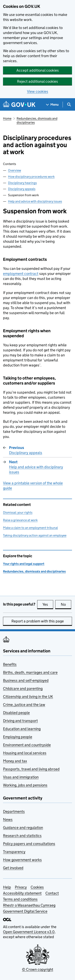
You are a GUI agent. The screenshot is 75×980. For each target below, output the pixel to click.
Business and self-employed (26, 680)
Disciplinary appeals (22, 189)
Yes (48, 604)
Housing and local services (25, 753)
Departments (14, 811)
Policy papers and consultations (29, 844)
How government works (22, 860)
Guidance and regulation (23, 828)
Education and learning (22, 729)
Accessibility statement (22, 893)
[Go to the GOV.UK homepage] (19, 105)
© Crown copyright (38, 969)
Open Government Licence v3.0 (29, 932)
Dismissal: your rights (18, 512)
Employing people (18, 737)
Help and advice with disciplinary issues (35, 201)
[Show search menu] (69, 105)
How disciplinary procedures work (31, 177)
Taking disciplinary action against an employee (35, 535)
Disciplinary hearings (22, 183)
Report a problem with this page (38, 621)
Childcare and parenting (23, 689)
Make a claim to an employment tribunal (30, 528)
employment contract (21, 274)
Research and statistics (22, 836)
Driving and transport (20, 721)
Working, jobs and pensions (25, 785)
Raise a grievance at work (20, 520)
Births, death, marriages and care (30, 672)
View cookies (38, 91)
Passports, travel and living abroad (31, 769)
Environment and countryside (27, 745)
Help (7, 887)
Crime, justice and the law (24, 705)
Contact (52, 893)
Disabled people (16, 713)
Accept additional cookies (38, 70)
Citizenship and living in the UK (28, 697)
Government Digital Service (25, 911)
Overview (14, 170)
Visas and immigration (21, 777)
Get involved (13, 868)
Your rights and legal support (24, 564)
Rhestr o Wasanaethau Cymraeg (29, 905)
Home (7, 118)
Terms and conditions (20, 899)
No (66, 604)
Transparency (14, 852)
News (8, 820)
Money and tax (15, 761)
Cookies (37, 887)
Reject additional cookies (37, 81)
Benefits (10, 664)
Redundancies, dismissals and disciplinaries (37, 120)
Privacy (21, 887)
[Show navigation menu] (52, 105)
